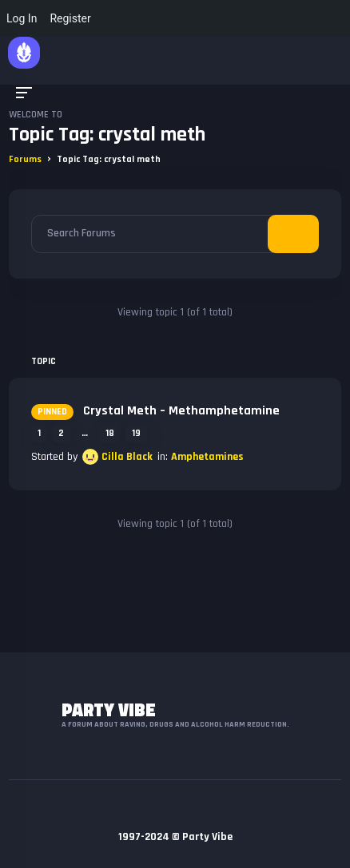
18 (110, 433)
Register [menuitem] (70, 18)
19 (136, 433)
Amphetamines (207, 457)
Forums (25, 159)
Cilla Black (127, 457)
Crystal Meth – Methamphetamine (155, 411)
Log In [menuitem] (22, 18)
